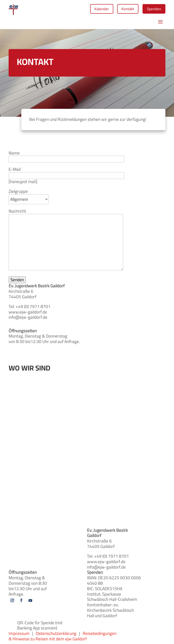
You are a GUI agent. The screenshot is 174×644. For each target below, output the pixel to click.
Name (66, 158)
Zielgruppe (29, 197)
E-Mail (66, 174)
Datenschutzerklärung (56, 634)
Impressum (20, 634)
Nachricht (66, 241)
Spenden (152, 9)
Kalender (95, 9)
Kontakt (124, 9)
